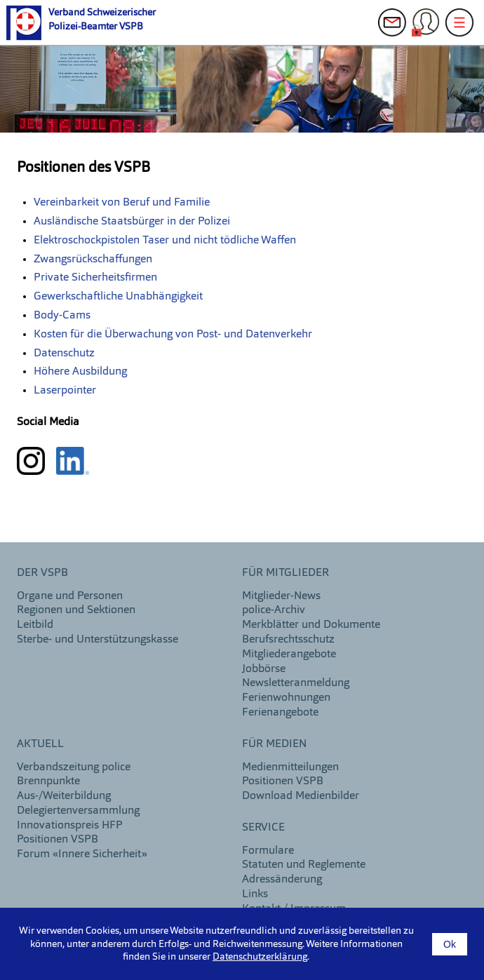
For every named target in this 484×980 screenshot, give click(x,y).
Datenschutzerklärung (260, 957)
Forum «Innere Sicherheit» (82, 854)
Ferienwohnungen (286, 698)
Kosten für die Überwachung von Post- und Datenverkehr (173, 335)
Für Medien (274, 744)
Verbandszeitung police (74, 767)
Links (255, 894)
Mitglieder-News (281, 596)
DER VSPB (42, 573)
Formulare (268, 851)
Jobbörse (264, 669)
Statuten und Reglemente (304, 865)
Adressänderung (282, 880)
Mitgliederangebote (289, 655)
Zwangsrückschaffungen (93, 260)
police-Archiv (274, 610)
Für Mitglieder (285, 573)
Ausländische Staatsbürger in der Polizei (132, 222)
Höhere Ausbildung (80, 372)
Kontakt (396, 29)
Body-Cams (62, 316)
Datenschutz (64, 354)
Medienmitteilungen (290, 767)
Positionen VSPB (58, 840)
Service (263, 828)
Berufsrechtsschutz (288, 640)
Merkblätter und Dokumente (311, 625)
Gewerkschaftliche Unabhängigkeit (118, 297)
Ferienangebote (280, 713)
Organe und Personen (70, 596)
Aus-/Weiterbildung (64, 796)
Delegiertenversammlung (78, 811)
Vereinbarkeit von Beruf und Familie (122, 203)
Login (429, 29)
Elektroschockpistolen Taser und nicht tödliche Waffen (165, 241)
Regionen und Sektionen (76, 610)
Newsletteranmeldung (296, 683)
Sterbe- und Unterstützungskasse (98, 640)
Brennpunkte (48, 781)
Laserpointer (65, 391)
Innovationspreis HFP (70, 826)
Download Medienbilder (301, 796)
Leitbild (35, 625)
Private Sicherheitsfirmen (95, 278)
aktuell (40, 744)
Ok (450, 944)
